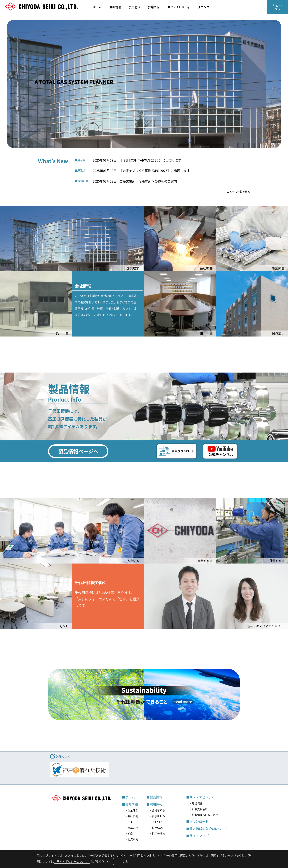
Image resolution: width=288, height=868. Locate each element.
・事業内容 (131, 828)
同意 (125, 861)
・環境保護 (196, 803)
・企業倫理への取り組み (204, 815)
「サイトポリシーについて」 (72, 861)
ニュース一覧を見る (238, 191)
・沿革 (129, 822)
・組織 (129, 833)
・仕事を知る (157, 816)
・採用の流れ (157, 833)
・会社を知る (157, 810)
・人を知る (156, 822)
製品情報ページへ (78, 451)
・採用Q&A (156, 828)
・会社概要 (131, 816)
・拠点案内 (131, 839)
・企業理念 (131, 810)
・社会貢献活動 (198, 809)
